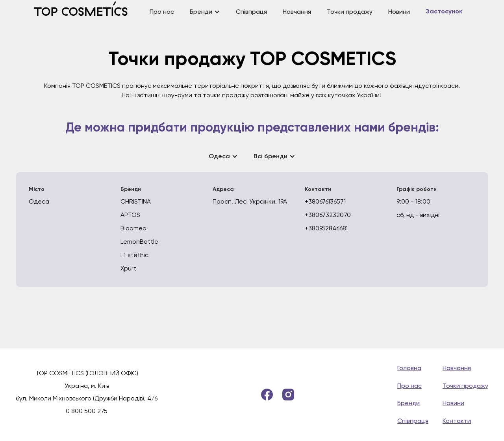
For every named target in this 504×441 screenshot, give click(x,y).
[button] (205, 12)
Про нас (162, 12)
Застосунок (444, 12)
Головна (409, 368)
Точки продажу (350, 12)
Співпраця (251, 12)
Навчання (297, 12)
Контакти (457, 421)
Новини (399, 12)
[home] (88, 12)
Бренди (409, 403)
